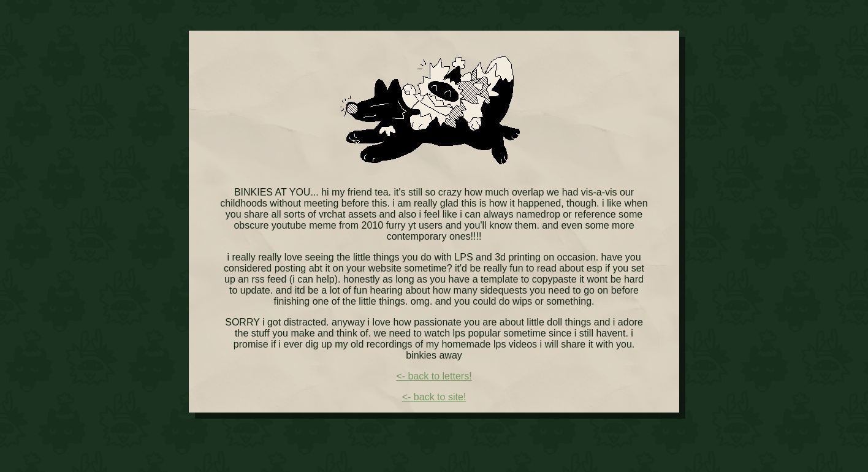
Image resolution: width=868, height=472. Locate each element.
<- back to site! (434, 397)
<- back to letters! (434, 376)
